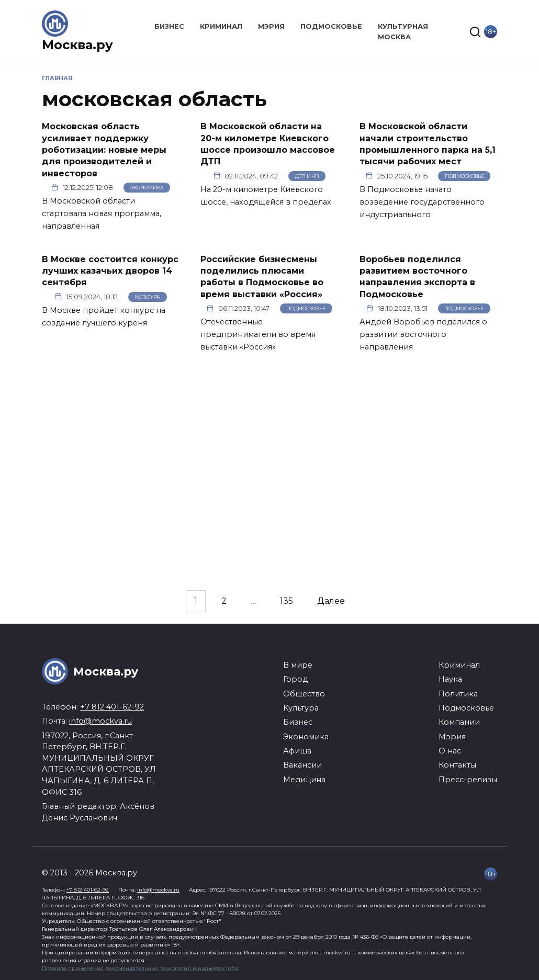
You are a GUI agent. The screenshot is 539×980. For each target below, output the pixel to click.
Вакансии (302, 765)
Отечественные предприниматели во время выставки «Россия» (258, 334)
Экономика (147, 188)
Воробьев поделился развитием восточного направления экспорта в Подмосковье (417, 276)
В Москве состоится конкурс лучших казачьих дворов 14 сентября (110, 271)
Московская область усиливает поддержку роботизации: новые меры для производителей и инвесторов (104, 150)
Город (295, 679)
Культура (147, 297)
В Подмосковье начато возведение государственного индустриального (422, 202)
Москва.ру (77, 45)
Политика (458, 694)
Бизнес (169, 26)
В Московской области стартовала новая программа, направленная (102, 213)
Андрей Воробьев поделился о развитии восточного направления (423, 334)
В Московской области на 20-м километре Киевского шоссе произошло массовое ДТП (268, 144)
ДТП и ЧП (307, 176)
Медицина (304, 780)
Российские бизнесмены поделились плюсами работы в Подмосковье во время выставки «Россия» (262, 276)
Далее (331, 601)
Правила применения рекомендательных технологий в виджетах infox (140, 968)
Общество (304, 694)
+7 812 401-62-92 (112, 707)
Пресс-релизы (468, 780)
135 (287, 601)
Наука (450, 679)
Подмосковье (331, 26)
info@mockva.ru (100, 721)
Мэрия (271, 26)
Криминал (221, 26)
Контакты (457, 765)
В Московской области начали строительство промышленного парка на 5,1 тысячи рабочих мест (428, 144)
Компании (459, 722)
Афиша (297, 751)
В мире (298, 665)
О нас (450, 751)
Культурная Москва (403, 31)
